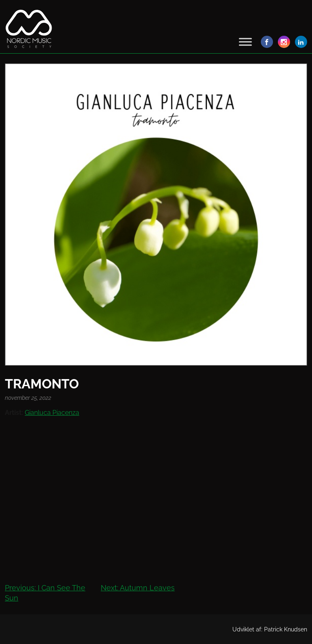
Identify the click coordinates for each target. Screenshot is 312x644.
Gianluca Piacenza (52, 413)
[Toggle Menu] (245, 42)
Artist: (14, 413)
